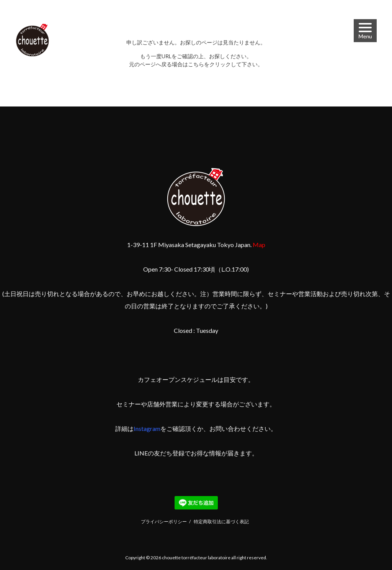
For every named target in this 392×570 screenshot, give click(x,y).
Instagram (147, 428)
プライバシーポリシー (164, 522)
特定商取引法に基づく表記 (221, 522)
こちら (196, 64)
